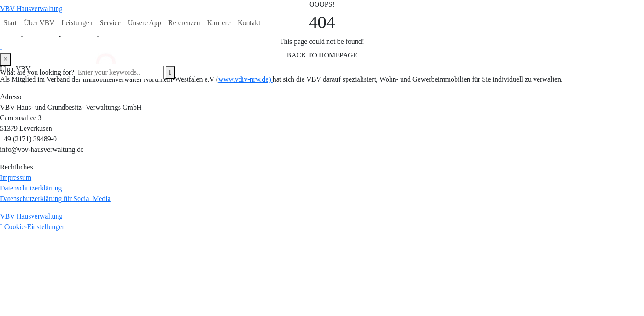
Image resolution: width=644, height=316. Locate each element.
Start (10, 23)
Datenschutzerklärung (31, 188)
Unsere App (145, 23)
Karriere (219, 23)
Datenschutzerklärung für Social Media (55, 199)
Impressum (16, 178)
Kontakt (249, 23)
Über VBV (39, 23)
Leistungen (77, 23)
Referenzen (184, 23)
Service (110, 23)
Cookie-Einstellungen (35, 227)
